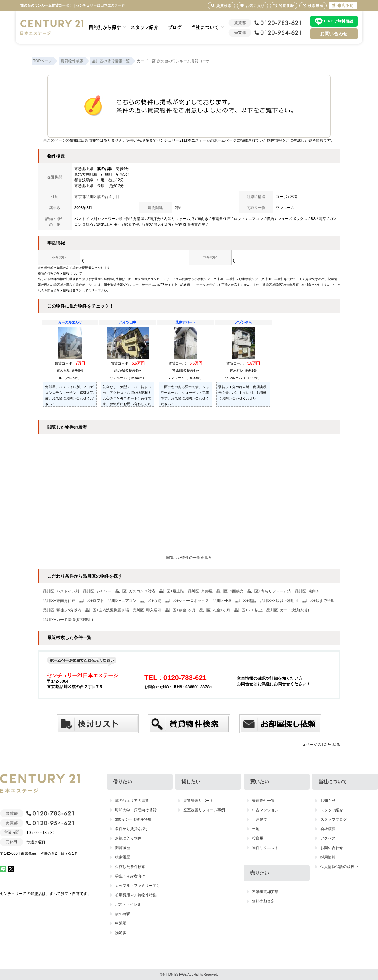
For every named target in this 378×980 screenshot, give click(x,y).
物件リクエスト (265, 848)
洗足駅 (121, 933)
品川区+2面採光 (230, 591)
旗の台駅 (123, 914)
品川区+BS (222, 601)
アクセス (328, 838)
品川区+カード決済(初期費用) (68, 620)
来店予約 (343, 6)
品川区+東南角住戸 (59, 601)
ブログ (175, 27)
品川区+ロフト (92, 601)
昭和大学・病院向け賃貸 (136, 810)
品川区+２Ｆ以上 (248, 610)
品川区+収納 (151, 601)
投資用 (258, 838)
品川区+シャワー (97, 591)
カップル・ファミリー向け (138, 886)
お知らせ (328, 801)
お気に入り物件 (128, 838)
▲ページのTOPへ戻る (321, 745)
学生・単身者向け (130, 876)
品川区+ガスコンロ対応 (135, 591)
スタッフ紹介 (144, 27)
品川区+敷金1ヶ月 (180, 610)
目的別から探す (105, 27)
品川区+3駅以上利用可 (279, 601)
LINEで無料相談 (339, 21)
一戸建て (260, 819)
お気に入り (252, 6)
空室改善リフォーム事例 (204, 810)
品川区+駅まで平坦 (318, 601)
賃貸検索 (221, 6)
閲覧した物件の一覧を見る (189, 558)
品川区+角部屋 (200, 591)
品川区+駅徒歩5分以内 (62, 610)
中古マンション (265, 810)
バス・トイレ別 (128, 904)
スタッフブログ (334, 819)
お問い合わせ (334, 34)
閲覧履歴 (123, 848)
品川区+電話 (246, 601)
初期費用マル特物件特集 (136, 895)
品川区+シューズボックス (187, 601)
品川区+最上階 (172, 591)
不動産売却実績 (265, 892)
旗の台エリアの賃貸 (132, 801)
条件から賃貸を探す (132, 829)
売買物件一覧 (263, 801)
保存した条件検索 (130, 867)
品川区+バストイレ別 (61, 591)
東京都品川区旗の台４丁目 (97, 197)
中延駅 (121, 923)
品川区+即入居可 (147, 610)
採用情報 (328, 857)
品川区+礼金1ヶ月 (215, 610)
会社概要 (328, 829)
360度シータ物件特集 (133, 819)
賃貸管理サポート (198, 801)
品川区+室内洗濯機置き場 (107, 610)
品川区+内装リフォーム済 (269, 591)
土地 (256, 829)
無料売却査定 (263, 901)
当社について (205, 27)
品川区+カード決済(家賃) (288, 610)
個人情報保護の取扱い (339, 867)
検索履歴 (123, 857)
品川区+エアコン (122, 601)
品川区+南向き (307, 591)
